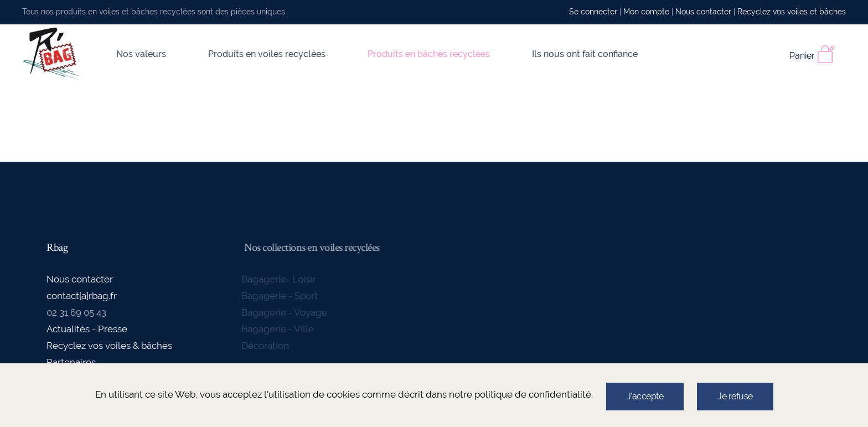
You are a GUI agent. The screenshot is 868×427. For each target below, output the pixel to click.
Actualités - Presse (86, 329)
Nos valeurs (141, 54)
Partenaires (71, 362)
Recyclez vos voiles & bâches (109, 346)
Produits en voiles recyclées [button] (267, 54)
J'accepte (645, 396)
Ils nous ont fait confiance (585, 54)
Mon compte (646, 12)
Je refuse (735, 396)
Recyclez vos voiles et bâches (792, 12)
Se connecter (593, 12)
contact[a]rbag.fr (81, 296)
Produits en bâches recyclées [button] (429, 54)
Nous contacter (703, 12)
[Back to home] (53, 54)
